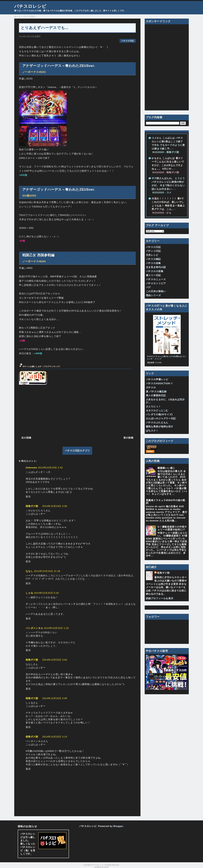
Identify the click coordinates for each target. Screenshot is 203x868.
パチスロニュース (156, 279)
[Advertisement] (77, 410)
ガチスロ (151, 388)
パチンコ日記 (153, 251)
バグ (148, 287)
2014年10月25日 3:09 (55, 698)
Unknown (31, 468)
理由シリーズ (153, 295)
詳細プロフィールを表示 (160, 598)
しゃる (29, 593)
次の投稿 (26, 438)
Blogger (118, 826)
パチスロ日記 (128, 41)
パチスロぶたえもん (157, 423)
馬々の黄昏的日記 (156, 395)
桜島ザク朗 (32, 506)
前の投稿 (128, 438)
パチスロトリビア (156, 283)
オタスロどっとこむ (157, 411)
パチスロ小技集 (155, 271)
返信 (28, 497)
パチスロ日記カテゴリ (77, 451)
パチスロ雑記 (153, 259)
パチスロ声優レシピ (157, 379)
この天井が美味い (156, 291)
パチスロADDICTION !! (159, 383)
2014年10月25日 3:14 (55, 737)
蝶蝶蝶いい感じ (166, 468)
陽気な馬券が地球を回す (160, 427)
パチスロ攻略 (153, 263)
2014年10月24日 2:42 (50, 468)
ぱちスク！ (152, 431)
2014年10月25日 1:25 (56, 628)
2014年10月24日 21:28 (47, 571)
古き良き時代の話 (156, 267)
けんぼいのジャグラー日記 (161, 419)
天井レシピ (152, 255)
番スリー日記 (153, 275)
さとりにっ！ (153, 407)
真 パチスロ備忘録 (156, 392)
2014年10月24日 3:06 (55, 506)
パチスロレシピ (30, 6)
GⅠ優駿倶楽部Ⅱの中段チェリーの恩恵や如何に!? (172, 528)
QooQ (106, 867)
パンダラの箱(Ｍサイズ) (159, 414)
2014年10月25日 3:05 (55, 660)
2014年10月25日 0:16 (46, 593)
